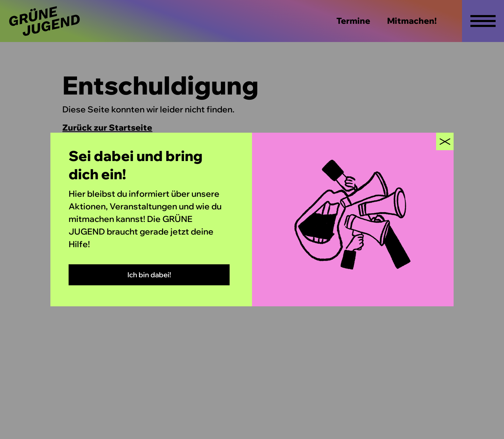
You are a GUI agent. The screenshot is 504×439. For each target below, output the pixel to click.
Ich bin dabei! (149, 275)
